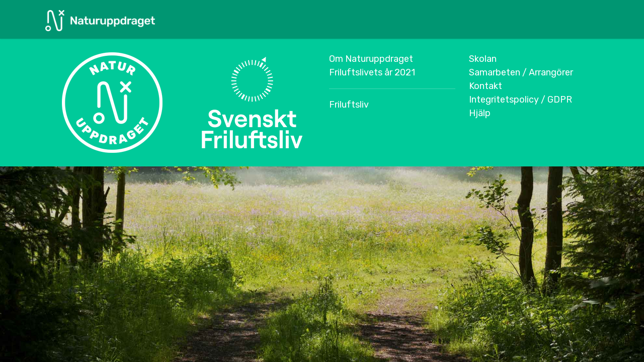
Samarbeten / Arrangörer (521, 72)
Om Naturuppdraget (371, 59)
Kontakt (486, 86)
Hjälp (480, 113)
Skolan (483, 59)
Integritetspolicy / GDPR (520, 100)
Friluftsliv (349, 105)
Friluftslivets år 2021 (372, 72)
